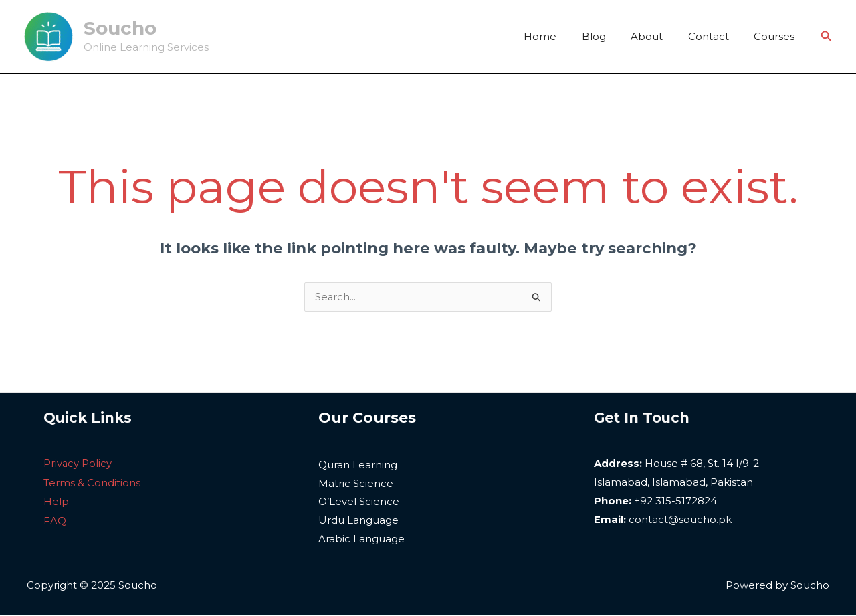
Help (56, 501)
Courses (777, 36)
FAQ (55, 520)
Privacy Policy (78, 464)
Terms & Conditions (92, 483)
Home (563, 36)
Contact (716, 36)
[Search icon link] (827, 37)
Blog (611, 36)
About (659, 36)
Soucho (120, 28)
